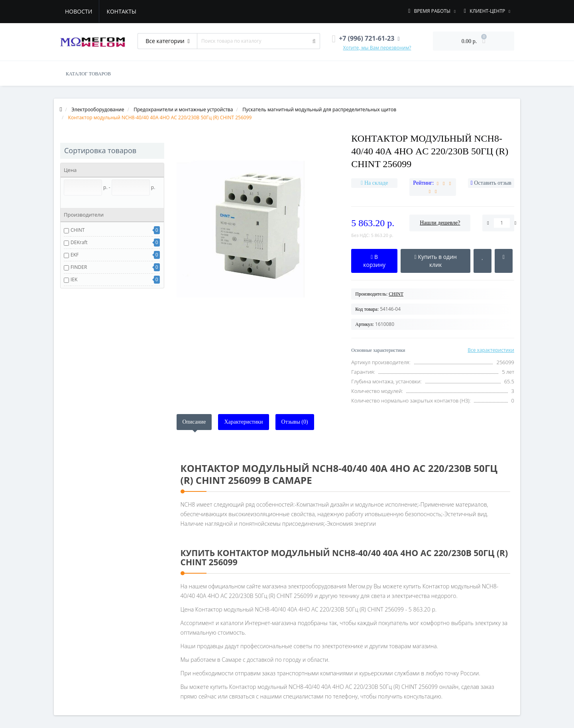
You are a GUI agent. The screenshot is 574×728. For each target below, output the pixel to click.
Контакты (121, 11)
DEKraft (79, 242)
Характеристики (243, 422)
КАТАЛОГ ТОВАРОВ (88, 74)
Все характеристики (491, 350)
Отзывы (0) (295, 422)
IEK (74, 279)
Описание (194, 422)
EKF (75, 255)
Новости (79, 11)
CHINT (78, 230)
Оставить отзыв (493, 183)
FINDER (79, 267)
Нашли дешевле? (440, 223)
